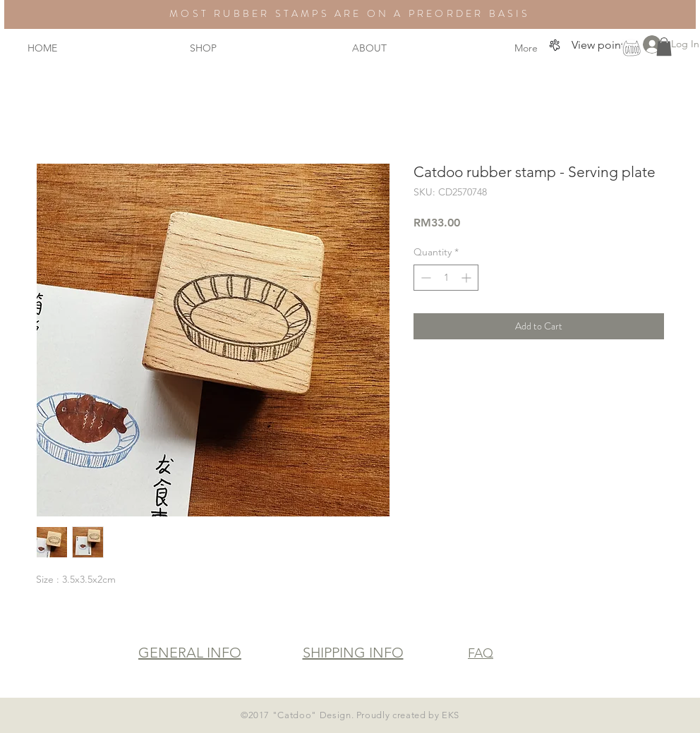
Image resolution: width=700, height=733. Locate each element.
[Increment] (467, 278)
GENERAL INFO (190, 653)
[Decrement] (424, 278)
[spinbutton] (446, 278)
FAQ (481, 653)
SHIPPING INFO (353, 653)
